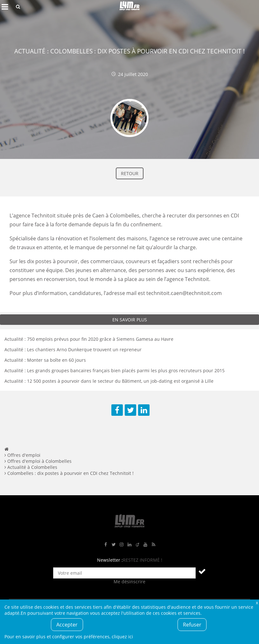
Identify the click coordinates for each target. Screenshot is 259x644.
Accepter (67, 625)
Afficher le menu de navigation (5, 7)
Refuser (192, 625)
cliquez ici (122, 637)
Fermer (257, 603)
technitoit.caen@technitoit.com (184, 293)
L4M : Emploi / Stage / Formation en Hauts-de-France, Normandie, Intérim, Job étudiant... (129, 7)
